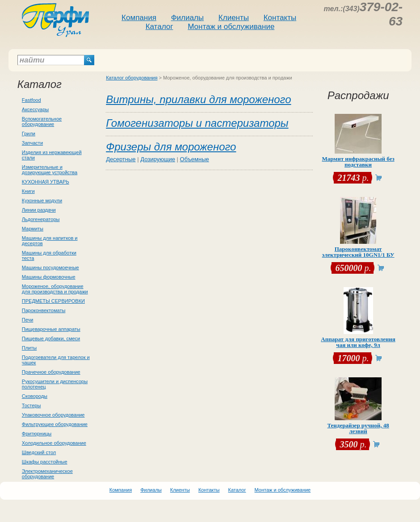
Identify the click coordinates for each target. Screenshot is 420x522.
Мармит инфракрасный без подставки (358, 162)
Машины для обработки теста (49, 255)
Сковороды (35, 396)
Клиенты (234, 18)
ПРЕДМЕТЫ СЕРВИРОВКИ (53, 301)
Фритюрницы (37, 434)
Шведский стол (39, 452)
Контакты (280, 18)
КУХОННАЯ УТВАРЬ (46, 182)
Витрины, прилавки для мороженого (198, 99)
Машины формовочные (49, 277)
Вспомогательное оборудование (42, 121)
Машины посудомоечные (50, 267)
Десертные (121, 159)
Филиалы (187, 18)
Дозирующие (158, 159)
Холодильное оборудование (54, 443)
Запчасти (32, 143)
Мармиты (33, 229)
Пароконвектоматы (44, 310)
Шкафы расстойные (45, 462)
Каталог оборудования (132, 78)
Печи (28, 320)
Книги (28, 191)
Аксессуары (35, 109)
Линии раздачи (39, 210)
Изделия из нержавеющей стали (52, 155)
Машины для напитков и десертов (50, 241)
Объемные (195, 159)
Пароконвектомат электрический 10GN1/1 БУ (358, 252)
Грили (29, 134)
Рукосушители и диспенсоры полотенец (55, 384)
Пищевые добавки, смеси (51, 338)
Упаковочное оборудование (53, 415)
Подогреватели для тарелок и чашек (56, 360)
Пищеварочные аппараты (51, 329)
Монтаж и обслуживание (231, 27)
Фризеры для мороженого (171, 147)
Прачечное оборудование (51, 372)
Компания (139, 18)
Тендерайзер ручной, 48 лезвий (358, 428)
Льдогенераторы (41, 219)
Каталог (160, 27)
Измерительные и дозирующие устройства (50, 170)
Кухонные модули (42, 200)
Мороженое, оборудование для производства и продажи (55, 289)
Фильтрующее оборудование (55, 424)
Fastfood (31, 100)
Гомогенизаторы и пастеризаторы (197, 123)
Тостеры (31, 405)
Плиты (29, 348)
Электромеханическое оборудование (47, 474)
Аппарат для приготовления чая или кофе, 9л (358, 342)
